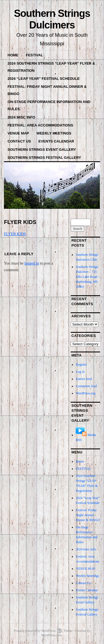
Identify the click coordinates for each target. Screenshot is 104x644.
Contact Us (19, 141)
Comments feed (86, 386)
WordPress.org (85, 393)
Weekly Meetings (54, 133)
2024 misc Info (21, 117)
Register (81, 365)
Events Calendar (56, 141)
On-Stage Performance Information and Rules (49, 105)
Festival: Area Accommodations (40, 125)
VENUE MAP (18, 133)
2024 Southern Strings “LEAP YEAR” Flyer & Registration (51, 67)
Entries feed (84, 379)
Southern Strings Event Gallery (42, 150)
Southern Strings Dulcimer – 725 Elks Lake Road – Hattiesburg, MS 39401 (88, 277)
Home (13, 55)
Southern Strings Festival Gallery (44, 158)
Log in (80, 372)
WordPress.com (52, 635)
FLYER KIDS (15, 234)
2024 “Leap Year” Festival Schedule (44, 79)
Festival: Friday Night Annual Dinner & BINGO (47, 90)
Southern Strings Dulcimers (52, 19)
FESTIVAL (34, 55)
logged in (32, 263)
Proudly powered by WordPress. (35, 631)
